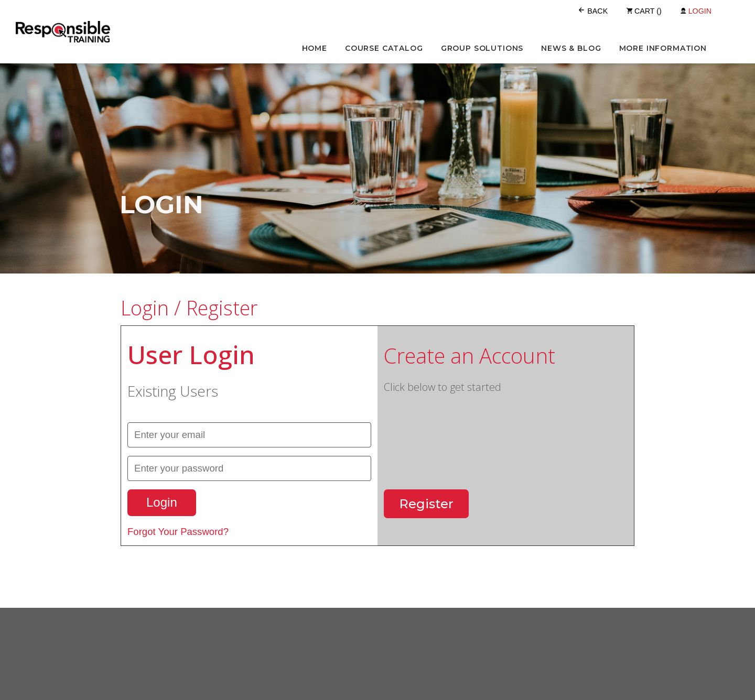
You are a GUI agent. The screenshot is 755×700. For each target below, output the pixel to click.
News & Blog (571, 48)
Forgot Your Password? (178, 532)
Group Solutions (482, 48)
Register (426, 504)
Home (315, 48)
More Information (663, 48)
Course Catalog (384, 48)
